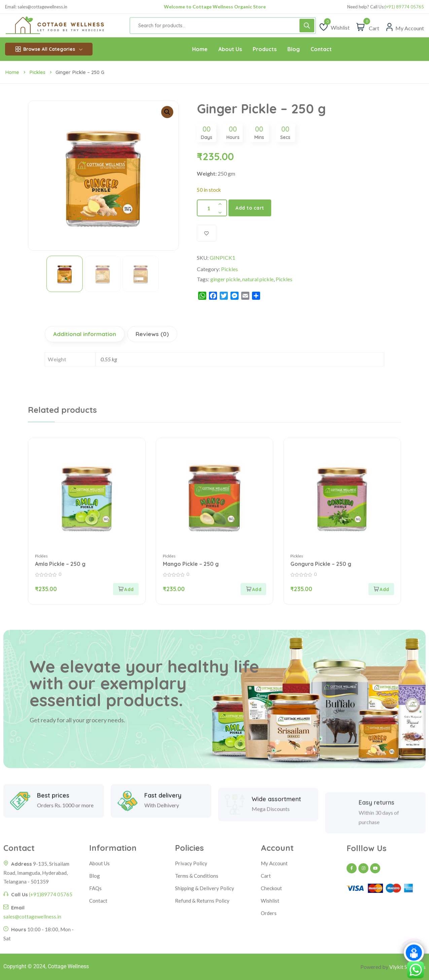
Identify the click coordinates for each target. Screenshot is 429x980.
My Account (274, 863)
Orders (269, 913)
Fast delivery (163, 822)
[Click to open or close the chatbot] (414, 954)
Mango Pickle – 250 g (191, 564)
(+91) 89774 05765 (404, 7)
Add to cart (250, 208)
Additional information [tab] (85, 334)
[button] (167, 112)
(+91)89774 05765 (51, 950)
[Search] (307, 26)
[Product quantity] (212, 208)
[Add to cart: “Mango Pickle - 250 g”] (253, 589)
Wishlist (270, 901)
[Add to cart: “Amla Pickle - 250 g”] (126, 589)
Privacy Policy (191, 863)
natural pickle (258, 279)
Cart (266, 876)
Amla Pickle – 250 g (60, 564)
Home (12, 72)
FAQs (95, 888)
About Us (99, 863)
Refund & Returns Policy (202, 901)
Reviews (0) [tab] (152, 334)
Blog (95, 876)
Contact (98, 901)
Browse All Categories (49, 49)
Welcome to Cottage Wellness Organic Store (215, 7)
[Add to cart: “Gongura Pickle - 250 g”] (381, 589)
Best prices (53, 822)
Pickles (37, 72)
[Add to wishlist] (207, 233)
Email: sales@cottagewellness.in (36, 7)
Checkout (271, 888)
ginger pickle (225, 279)
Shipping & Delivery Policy (205, 888)
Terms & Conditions (197, 876)
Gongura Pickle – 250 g (321, 564)
